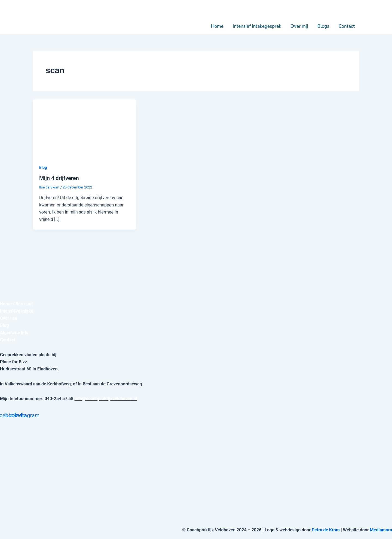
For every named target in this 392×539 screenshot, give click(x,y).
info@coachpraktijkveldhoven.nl (106, 399)
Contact (347, 26)
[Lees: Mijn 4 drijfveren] (84, 128)
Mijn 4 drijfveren (59, 178)
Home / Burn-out (16, 304)
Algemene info (14, 333)
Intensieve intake (17, 311)
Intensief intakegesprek (257, 26)
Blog (43, 168)
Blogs (323, 26)
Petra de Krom (326, 530)
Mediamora (381, 530)
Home (217, 26)
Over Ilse (9, 318)
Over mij (299, 26)
